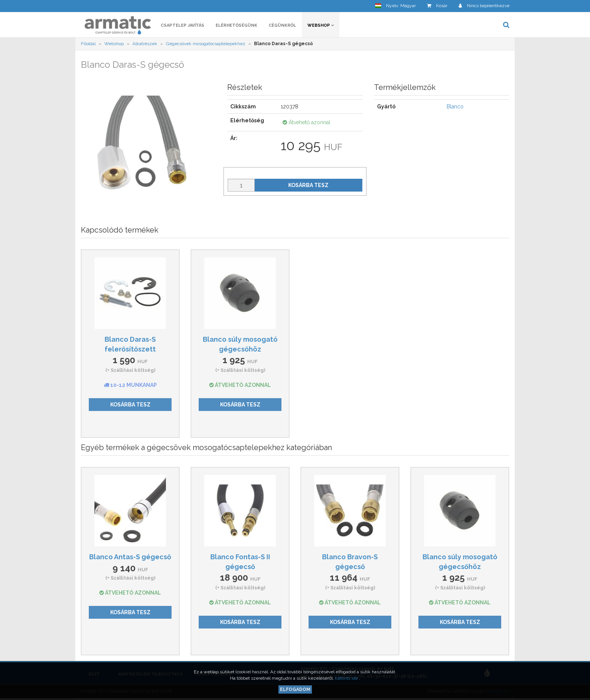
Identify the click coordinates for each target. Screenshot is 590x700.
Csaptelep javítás (182, 25)
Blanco (455, 107)
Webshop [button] (321, 25)
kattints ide (347, 678)
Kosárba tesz (308, 185)
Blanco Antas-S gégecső (130, 557)
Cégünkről (282, 25)
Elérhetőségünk (236, 25)
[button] (395, 6)
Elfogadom (295, 689)
